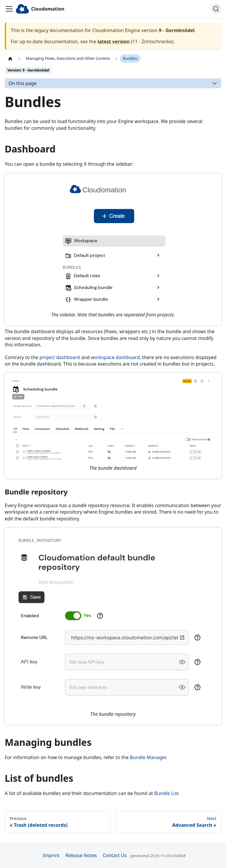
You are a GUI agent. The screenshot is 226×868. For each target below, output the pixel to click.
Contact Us (115, 855)
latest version (113, 42)
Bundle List (166, 793)
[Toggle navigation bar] (9, 9)
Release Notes (81, 855)
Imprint (51, 855)
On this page (23, 83)
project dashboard (60, 357)
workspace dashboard (115, 357)
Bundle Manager (148, 757)
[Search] (216, 9)
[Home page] (10, 59)
